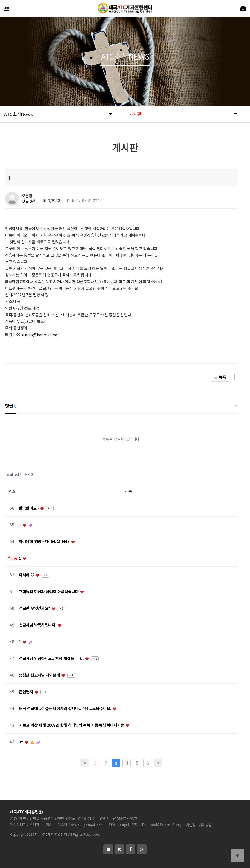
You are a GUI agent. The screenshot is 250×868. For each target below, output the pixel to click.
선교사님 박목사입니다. (38, 625)
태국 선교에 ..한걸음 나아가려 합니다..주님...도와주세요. (66, 709)
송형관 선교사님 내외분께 (40, 675)
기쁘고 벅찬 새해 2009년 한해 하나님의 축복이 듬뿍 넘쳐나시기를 (72, 725)
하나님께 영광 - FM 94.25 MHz (45, 542)
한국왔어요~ (29, 508)
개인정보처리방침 (199, 825)
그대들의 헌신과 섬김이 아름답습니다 (49, 592)
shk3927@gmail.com (87, 825)
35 (22, 742)
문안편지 (27, 692)
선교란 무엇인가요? (35, 608)
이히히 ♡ (27, 575)
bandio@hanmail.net (40, 335)
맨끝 (158, 763)
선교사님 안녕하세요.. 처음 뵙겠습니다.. (52, 659)
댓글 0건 (29, 201)
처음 (85, 763)
